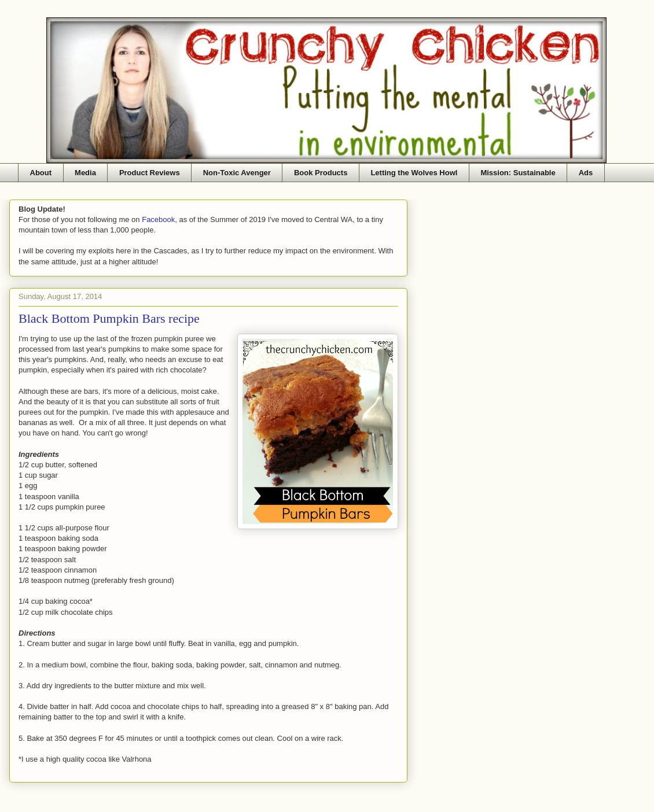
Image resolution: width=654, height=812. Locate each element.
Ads (586, 173)
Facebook (158, 219)
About (41, 173)
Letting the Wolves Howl (414, 173)
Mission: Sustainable (518, 173)
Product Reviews (150, 173)
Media (85, 173)
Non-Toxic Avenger (237, 173)
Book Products (321, 173)
